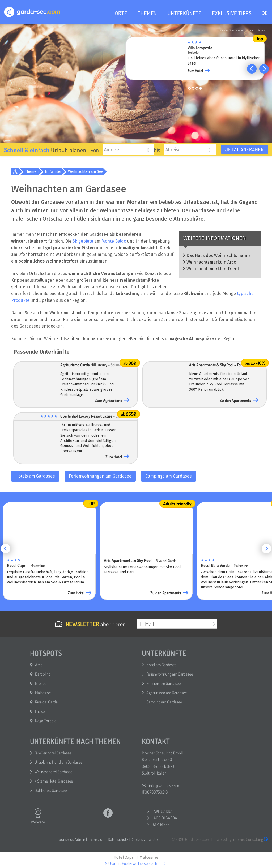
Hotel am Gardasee (161, 665)
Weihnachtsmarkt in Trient (213, 269)
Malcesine (43, 693)
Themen (32, 172)
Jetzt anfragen (245, 149)
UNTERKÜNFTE (184, 13)
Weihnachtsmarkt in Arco (211, 262)
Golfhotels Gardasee (51, 790)
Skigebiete (83, 241)
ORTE (121, 13)
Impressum (97, 839)
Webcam (38, 816)
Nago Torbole (46, 721)
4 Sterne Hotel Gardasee (54, 781)
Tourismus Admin (71, 839)
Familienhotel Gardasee (53, 753)
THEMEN (147, 13)
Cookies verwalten (145, 839)
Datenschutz (118, 839)
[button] (252, 69)
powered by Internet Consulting (240, 839)
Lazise (40, 711)
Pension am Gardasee (163, 683)
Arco (39, 665)
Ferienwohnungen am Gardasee (100, 476)
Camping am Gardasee (164, 702)
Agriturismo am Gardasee (167, 693)
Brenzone (43, 683)
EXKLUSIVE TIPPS (232, 13)
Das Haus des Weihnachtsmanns (219, 255)
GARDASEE (161, 824)
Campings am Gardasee (169, 476)
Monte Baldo (114, 241)
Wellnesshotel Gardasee (53, 772)
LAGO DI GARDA (164, 818)
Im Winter (53, 172)
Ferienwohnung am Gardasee (170, 674)
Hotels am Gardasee (35, 476)
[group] (199, 60)
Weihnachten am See (86, 172)
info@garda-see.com (166, 785)
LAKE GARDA (162, 811)
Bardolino (43, 674)
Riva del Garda (46, 702)
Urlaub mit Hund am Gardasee (58, 762)
